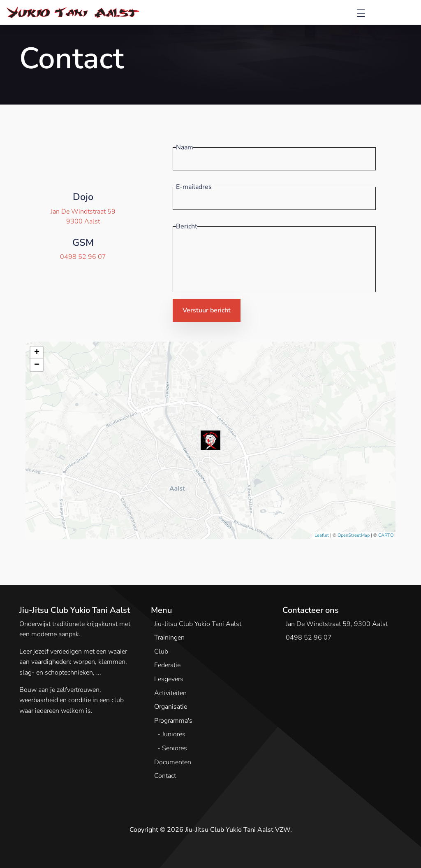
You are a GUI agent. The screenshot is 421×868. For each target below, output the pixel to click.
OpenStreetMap (354, 535)
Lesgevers (169, 679)
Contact (165, 776)
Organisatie (171, 707)
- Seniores (172, 748)
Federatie (167, 665)
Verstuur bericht (207, 310)
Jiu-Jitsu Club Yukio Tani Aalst (198, 624)
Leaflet (322, 535)
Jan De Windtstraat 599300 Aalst (83, 216)
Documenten (173, 762)
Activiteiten (170, 693)
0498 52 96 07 (83, 257)
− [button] (37, 365)
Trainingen (169, 638)
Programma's (173, 721)
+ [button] (37, 353)
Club (161, 652)
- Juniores (171, 734)
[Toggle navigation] (361, 12)
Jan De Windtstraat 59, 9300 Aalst (337, 624)
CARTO (386, 535)
